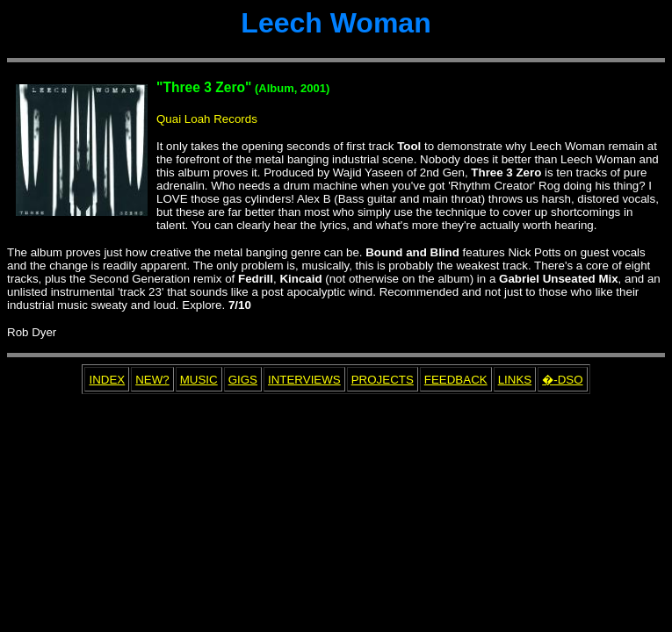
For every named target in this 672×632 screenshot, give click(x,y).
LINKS (515, 380)
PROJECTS (383, 380)
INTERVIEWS (304, 380)
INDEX (107, 380)
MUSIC (199, 380)
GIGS (243, 380)
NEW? (152, 380)
